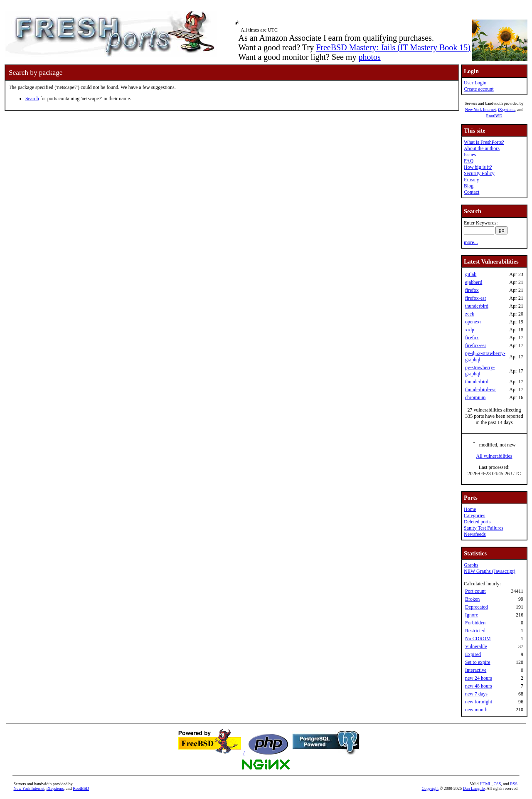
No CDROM (478, 639)
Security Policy (479, 173)
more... (471, 242)
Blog (469, 186)
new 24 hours (479, 678)
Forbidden (475, 623)
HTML (485, 784)
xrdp (470, 330)
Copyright (430, 788)
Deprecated (477, 607)
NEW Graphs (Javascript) (490, 571)
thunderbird (477, 306)
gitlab (471, 274)
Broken (472, 599)
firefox (472, 290)
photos (369, 57)
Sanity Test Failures (484, 528)
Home (470, 509)
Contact (472, 192)
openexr (473, 322)
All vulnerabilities (494, 456)
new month (476, 710)
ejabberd (474, 282)
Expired (473, 654)
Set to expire (478, 662)
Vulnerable (476, 646)
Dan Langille (474, 788)
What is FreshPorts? (484, 142)
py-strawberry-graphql (480, 371)
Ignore (472, 615)
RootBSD (494, 116)
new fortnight (479, 702)
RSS (514, 784)
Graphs (471, 565)
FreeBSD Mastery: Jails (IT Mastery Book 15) (393, 47)
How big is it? (478, 167)
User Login (475, 83)
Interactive (476, 670)
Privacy (472, 180)
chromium (475, 397)
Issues (470, 155)
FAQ (469, 161)
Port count (475, 591)
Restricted (475, 631)
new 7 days (476, 694)
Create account (479, 89)
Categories (474, 515)
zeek (470, 314)
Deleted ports (477, 522)
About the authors (482, 148)
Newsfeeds (475, 534)
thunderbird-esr (480, 390)
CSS (497, 784)
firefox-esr (476, 298)
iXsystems (507, 110)
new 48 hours (479, 686)
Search (32, 99)
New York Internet (480, 110)
